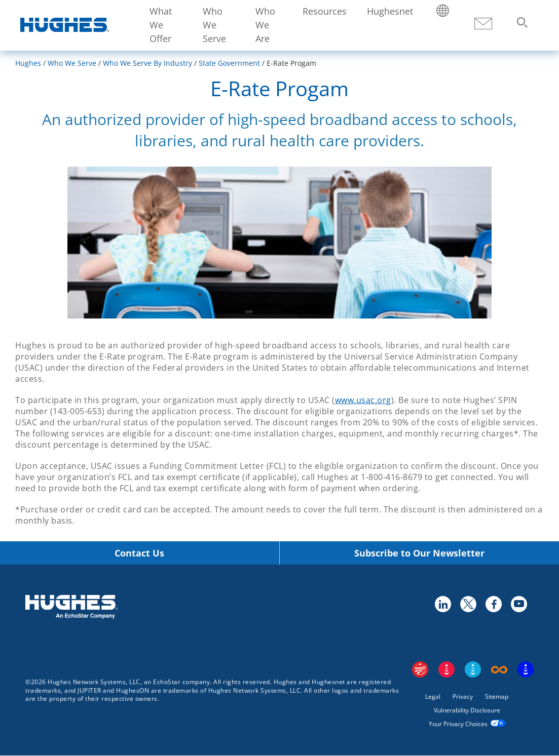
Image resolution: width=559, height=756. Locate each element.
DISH (446, 669)
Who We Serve (214, 25)
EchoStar (420, 669)
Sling (473, 669)
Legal (433, 697)
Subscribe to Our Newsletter (419, 553)
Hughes (28, 63)
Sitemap (497, 697)
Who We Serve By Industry (147, 63)
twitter (468, 604)
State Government (229, 63)
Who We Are (265, 25)
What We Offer (161, 25)
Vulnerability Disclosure (467, 710)
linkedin (442, 604)
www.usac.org (363, 400)
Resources (325, 11)
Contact (483, 24)
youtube (518, 604)
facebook (493, 604)
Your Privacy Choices (458, 724)
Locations (443, 12)
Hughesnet (390, 11)
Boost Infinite (499, 669)
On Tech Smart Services (526, 669)
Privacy (463, 697)
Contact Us (139, 553)
